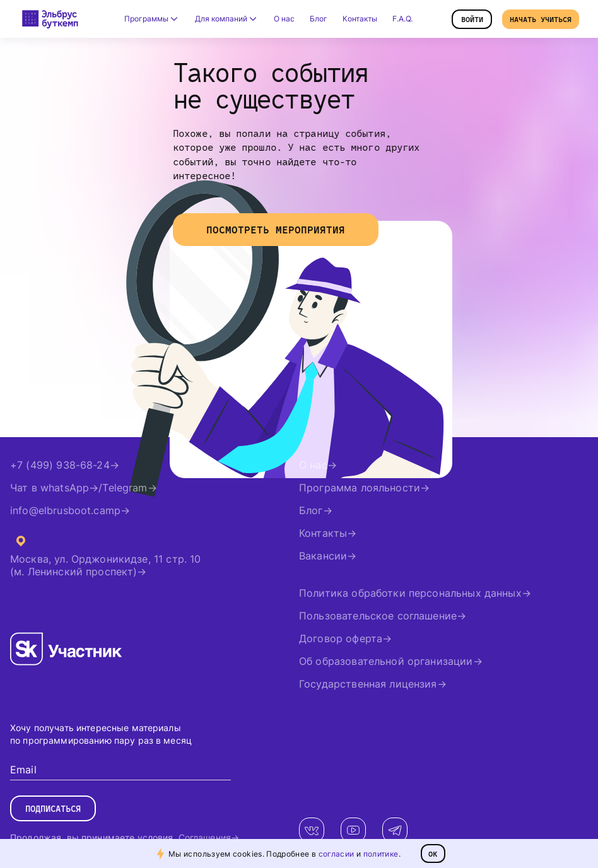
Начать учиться (541, 19)
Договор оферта (341, 638)
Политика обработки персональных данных (410, 593)
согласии (337, 854)
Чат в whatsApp (50, 488)
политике (381, 854)
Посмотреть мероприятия (276, 230)
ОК (433, 853)
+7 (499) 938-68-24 (60, 465)
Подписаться (53, 809)
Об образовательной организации (386, 661)
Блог (319, 19)
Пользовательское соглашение (378, 616)
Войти (472, 19)
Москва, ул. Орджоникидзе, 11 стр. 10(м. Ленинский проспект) (105, 565)
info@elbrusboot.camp (65, 510)
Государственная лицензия (368, 684)
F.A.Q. (402, 19)
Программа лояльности (360, 488)
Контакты (360, 19)
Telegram (125, 488)
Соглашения (205, 837)
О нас (284, 19)
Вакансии (323, 556)
